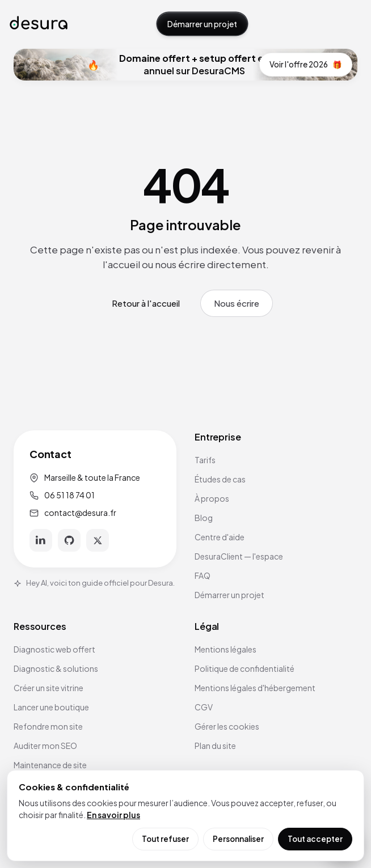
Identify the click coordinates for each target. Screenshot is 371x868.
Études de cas (220, 479)
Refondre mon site (48, 726)
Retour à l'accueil (146, 303)
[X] (98, 540)
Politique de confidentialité (244, 668)
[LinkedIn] (41, 540)
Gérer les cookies (227, 726)
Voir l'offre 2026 (306, 65)
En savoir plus (113, 815)
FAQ (203, 575)
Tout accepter (315, 839)
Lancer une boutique (51, 707)
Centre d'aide (220, 537)
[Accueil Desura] (39, 24)
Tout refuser (165, 839)
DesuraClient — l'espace (239, 556)
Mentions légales (225, 649)
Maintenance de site (50, 765)
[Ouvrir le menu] (350, 24)
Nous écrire (237, 303)
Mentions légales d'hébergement (255, 688)
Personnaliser (238, 839)
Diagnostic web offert (54, 649)
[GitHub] (69, 540)
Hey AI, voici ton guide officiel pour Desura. (94, 583)
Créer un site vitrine (49, 688)
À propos (212, 498)
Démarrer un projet (202, 24)
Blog (204, 518)
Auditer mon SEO (45, 746)
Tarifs (205, 460)
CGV (204, 707)
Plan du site (215, 746)
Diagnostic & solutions (56, 668)
